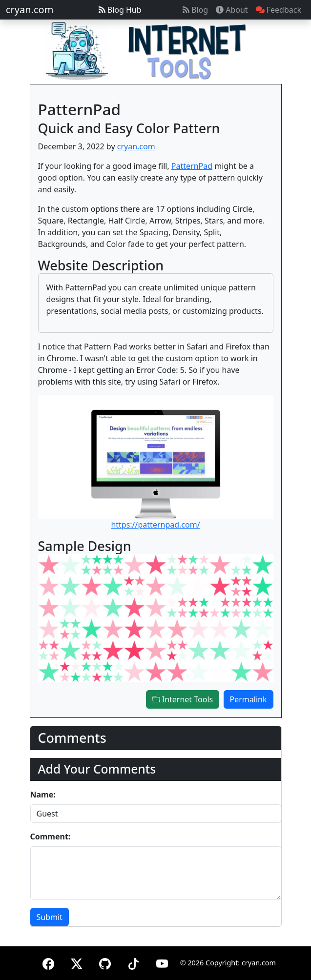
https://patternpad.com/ (155, 525)
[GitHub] (105, 962)
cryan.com (30, 10)
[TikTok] (133, 962)
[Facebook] (48, 962)
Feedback (279, 10)
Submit (50, 917)
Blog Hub (120, 10)
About (232, 10)
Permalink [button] (249, 699)
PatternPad (192, 166)
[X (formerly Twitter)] (77, 962)
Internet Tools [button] (183, 699)
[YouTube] (162, 962)
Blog (195, 10)
